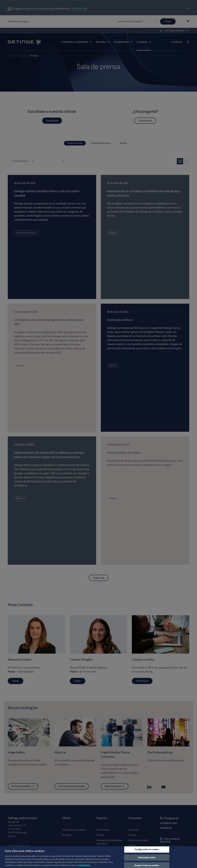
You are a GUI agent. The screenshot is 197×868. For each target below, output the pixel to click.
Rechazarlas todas (147, 860)
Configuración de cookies (147, 852)
